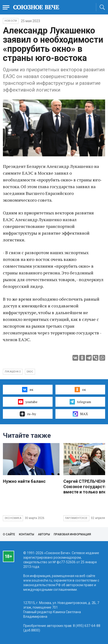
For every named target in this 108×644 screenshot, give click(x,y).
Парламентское (76, 518)
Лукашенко (13, 372)
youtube (28, 402)
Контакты (27, 534)
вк (28, 390)
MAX (80, 414)
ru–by (28, 414)
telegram (80, 402)
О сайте (9, 534)
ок (80, 390)
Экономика (13, 518)
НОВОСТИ (11, 21)
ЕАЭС (30, 372)
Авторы (44, 534)
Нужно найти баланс (24, 481)
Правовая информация (72, 534)
